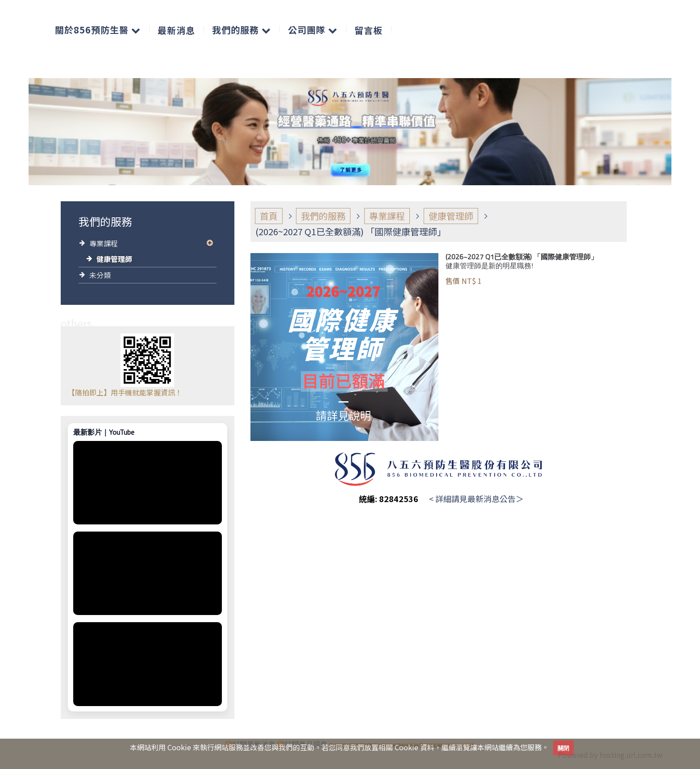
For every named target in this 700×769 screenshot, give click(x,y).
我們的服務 (323, 216)
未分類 (100, 275)
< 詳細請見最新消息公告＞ (476, 499)
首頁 (269, 216)
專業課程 (104, 243)
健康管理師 (114, 259)
